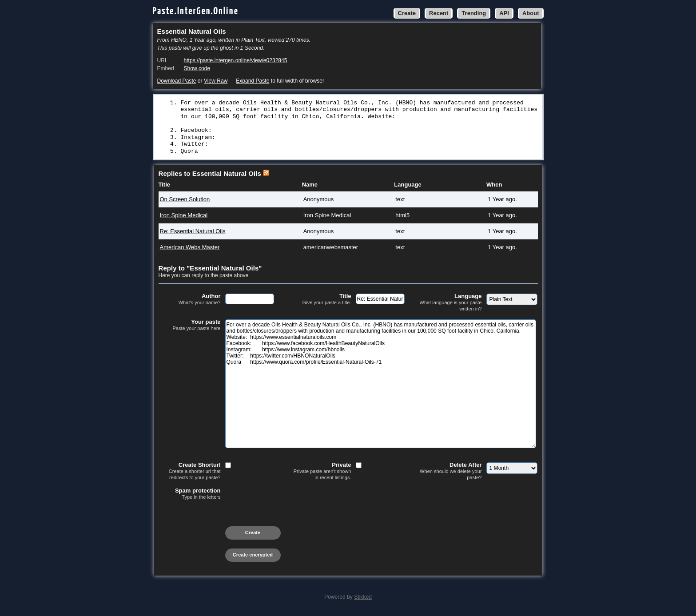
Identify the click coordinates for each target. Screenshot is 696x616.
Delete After (451, 473)
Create (407, 13)
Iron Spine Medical (184, 217)
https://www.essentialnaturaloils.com (243, 123)
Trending (474, 13)
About (531, 13)
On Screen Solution (185, 201)
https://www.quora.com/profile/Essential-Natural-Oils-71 (304, 153)
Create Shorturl (190, 473)
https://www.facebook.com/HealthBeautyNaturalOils (319, 131)
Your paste (190, 327)
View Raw (216, 81)
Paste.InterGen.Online (196, 11)
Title (320, 302)
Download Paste (177, 81)
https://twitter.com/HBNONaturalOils (296, 146)
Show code (197, 68)
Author (190, 302)
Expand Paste (253, 81)
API (504, 13)
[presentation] (226, 520)
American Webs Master (190, 249)
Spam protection (190, 496)
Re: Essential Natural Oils (193, 233)
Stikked (363, 599)
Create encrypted (253, 557)
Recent (439, 13)
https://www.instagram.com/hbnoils (293, 139)
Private (320, 473)
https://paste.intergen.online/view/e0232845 (236, 60)
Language (451, 304)
